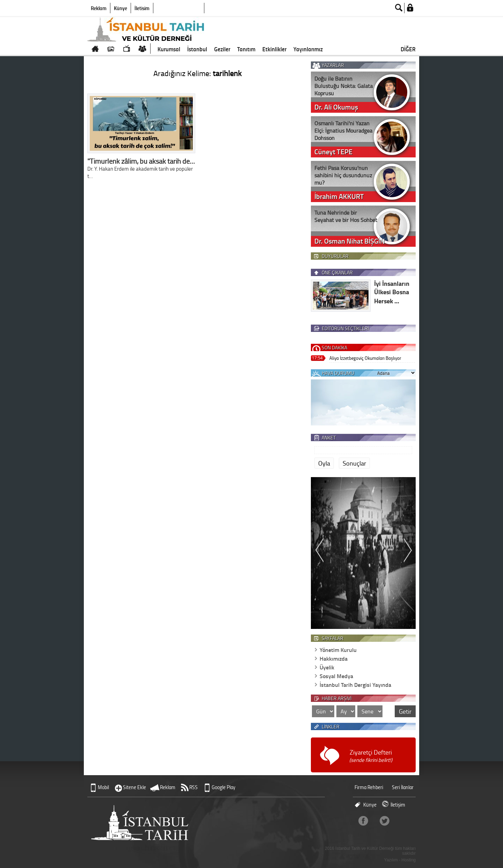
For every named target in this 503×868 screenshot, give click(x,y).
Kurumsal (169, 49)
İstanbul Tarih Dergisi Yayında (355, 685)
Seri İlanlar (403, 787)
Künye (121, 8)
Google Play (224, 787)
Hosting (409, 860)
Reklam (99, 8)
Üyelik (327, 667)
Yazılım (391, 860)
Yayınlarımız (308, 49)
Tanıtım (246, 49)
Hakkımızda (334, 658)
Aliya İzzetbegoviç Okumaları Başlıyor (365, 358)
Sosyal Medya (336, 676)
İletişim (142, 8)
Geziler (222, 49)
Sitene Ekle (134, 787)
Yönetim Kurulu (338, 650)
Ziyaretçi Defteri (371, 756)
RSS (194, 787)
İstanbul (197, 49)
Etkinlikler (274, 49)
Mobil (103, 787)
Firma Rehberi (369, 787)
